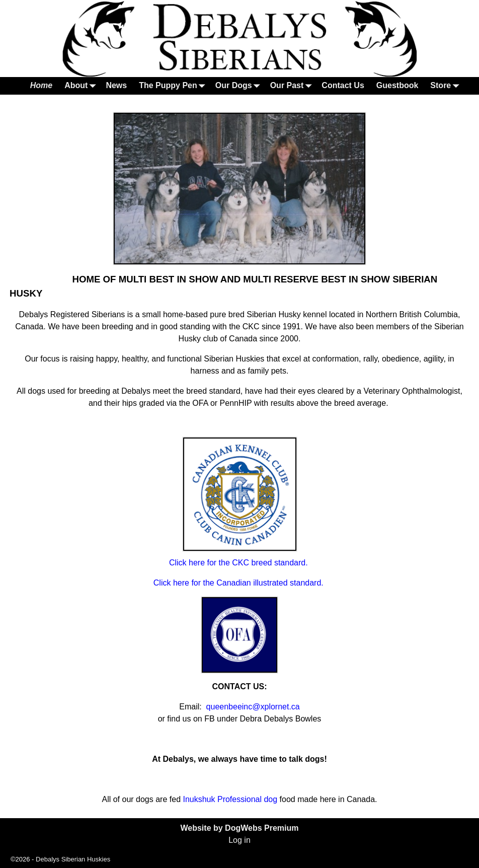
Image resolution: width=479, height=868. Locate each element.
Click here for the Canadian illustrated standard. (239, 583)
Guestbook (397, 85)
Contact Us (343, 85)
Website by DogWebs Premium (239, 828)
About (82, 86)
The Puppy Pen (174, 86)
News (116, 85)
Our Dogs (240, 86)
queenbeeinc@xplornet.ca (253, 707)
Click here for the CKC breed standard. (239, 563)
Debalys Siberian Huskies (73, 859)
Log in (239, 840)
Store (447, 86)
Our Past (293, 86)
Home (41, 85)
